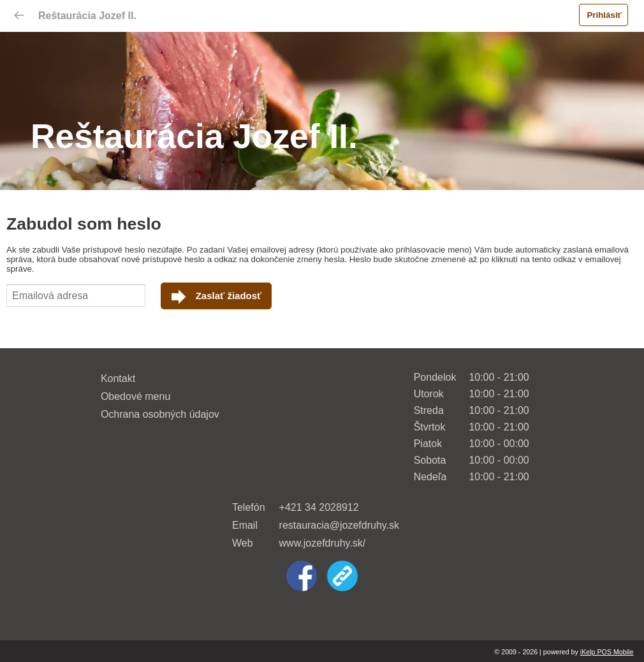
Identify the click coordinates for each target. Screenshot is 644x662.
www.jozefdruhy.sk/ (323, 543)
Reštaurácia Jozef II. (87, 16)
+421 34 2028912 (319, 507)
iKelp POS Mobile (607, 652)
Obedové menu (135, 396)
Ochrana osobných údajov (160, 414)
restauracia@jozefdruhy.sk (339, 525)
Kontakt (118, 379)
